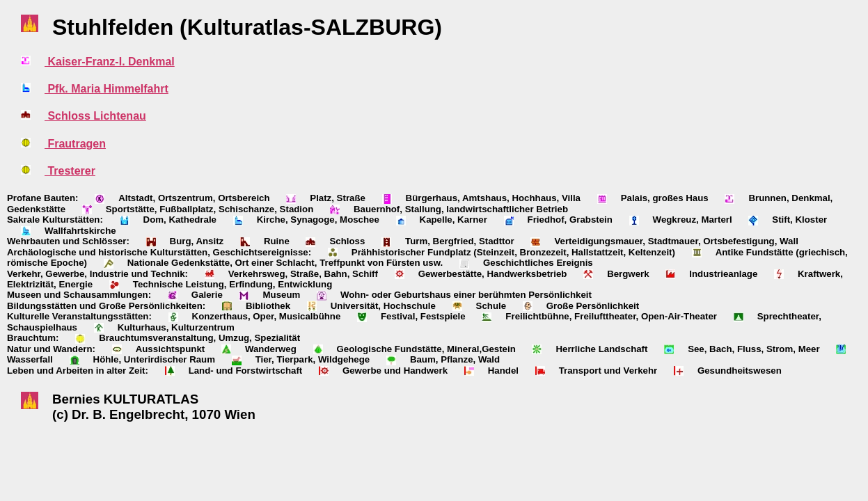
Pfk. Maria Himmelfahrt (106, 89)
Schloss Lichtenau (95, 116)
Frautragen (75, 144)
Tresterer (70, 171)
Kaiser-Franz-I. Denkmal (110, 62)
